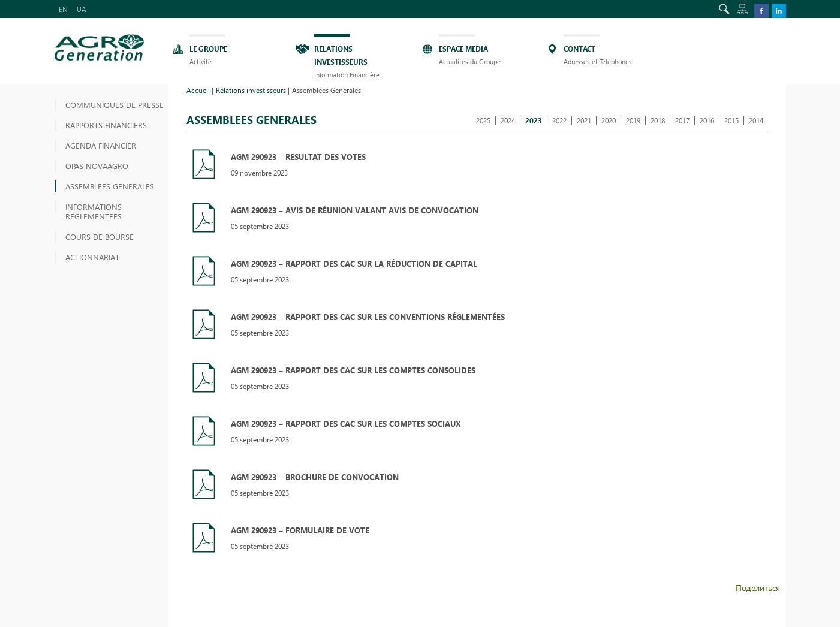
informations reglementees (94, 211)
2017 (682, 120)
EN (63, 9)
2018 (658, 120)
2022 (559, 120)
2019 (633, 120)
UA (82, 9)
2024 (508, 120)
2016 (707, 120)
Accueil (198, 90)
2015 (731, 120)
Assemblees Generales (110, 186)
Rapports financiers (106, 125)
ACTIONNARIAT (92, 257)
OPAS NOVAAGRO (97, 166)
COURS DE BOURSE (100, 236)
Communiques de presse (115, 105)
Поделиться (758, 588)
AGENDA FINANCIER (101, 145)
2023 (534, 120)
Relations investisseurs (251, 90)
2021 (584, 120)
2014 (756, 120)
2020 (609, 120)
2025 (483, 120)
